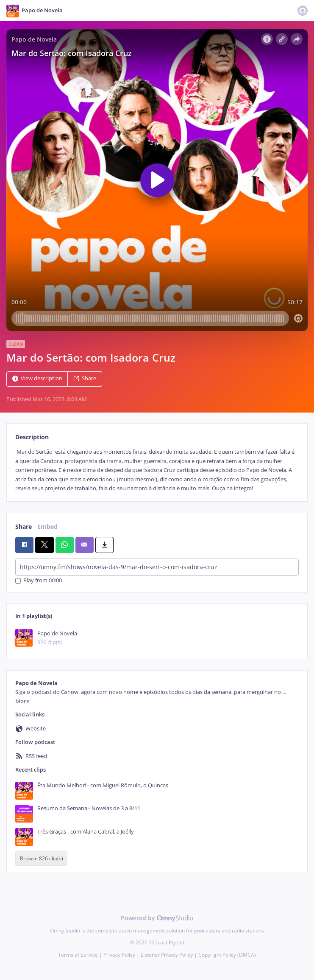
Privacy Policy (119, 955)
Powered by (157, 918)
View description (37, 379)
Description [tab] (32, 437)
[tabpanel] (157, 470)
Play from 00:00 (39, 581)
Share (85, 379)
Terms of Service (78, 955)
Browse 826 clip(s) (42, 859)
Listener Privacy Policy (167, 955)
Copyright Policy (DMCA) (227, 955)
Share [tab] (24, 527)
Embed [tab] (47, 527)
